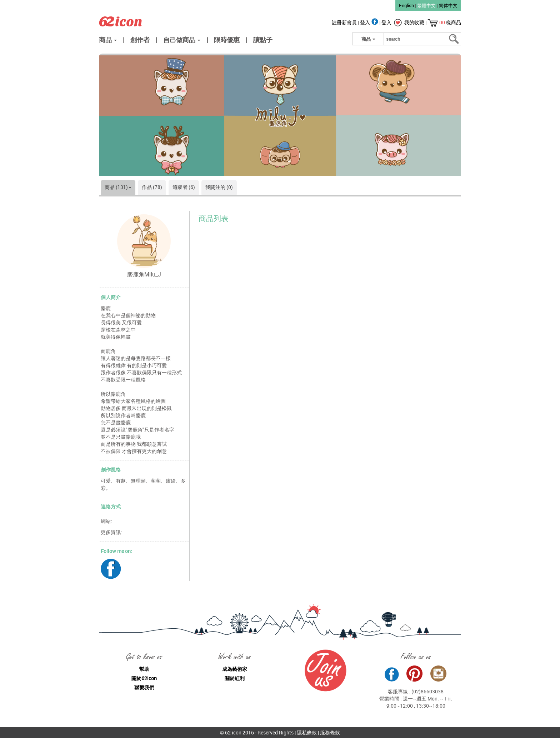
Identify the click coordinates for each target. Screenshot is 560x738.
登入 (370, 22)
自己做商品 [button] (182, 40)
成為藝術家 (235, 669)
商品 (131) (118, 187)
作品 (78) (152, 187)
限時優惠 (227, 40)
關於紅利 (235, 678)
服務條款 (330, 732)
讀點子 (263, 40)
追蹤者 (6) (184, 187)
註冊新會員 (345, 22)
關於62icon (144, 678)
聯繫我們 (144, 687)
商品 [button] (108, 40)
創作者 (140, 40)
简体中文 (448, 5)
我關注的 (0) (219, 187)
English (406, 5)
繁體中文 (426, 5)
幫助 (144, 669)
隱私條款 (307, 732)
